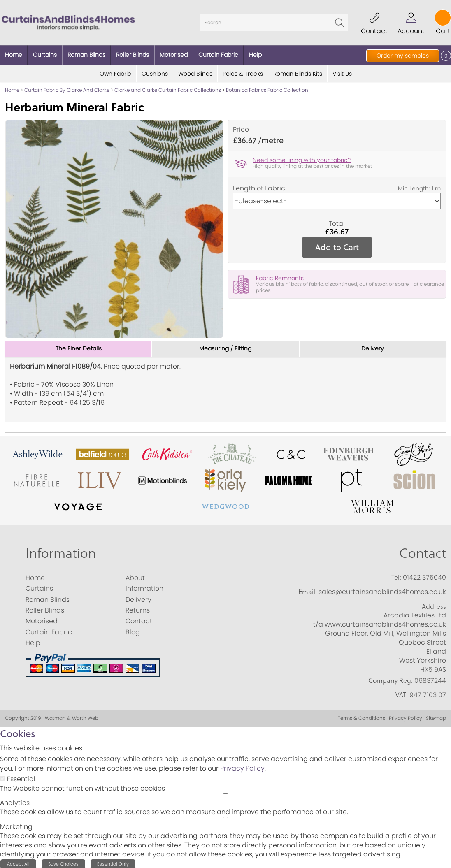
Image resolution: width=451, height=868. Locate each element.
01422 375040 (424, 576)
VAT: (402, 694)
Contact (423, 552)
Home (12, 89)
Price (241, 128)
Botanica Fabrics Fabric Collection (267, 89)
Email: (308, 590)
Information (61, 552)
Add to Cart (337, 245)
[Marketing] (225, 818)
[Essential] (3, 777)
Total (337, 222)
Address (434, 605)
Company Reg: (391, 679)
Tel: (396, 576)
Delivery (373, 348)
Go (339, 22)
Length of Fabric (259, 187)
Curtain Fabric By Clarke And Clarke (67, 89)
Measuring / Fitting (225, 348)
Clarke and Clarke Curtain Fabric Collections (168, 89)
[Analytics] (225, 795)
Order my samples (403, 56)
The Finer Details (79, 348)
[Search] (274, 22)
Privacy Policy (242, 767)
